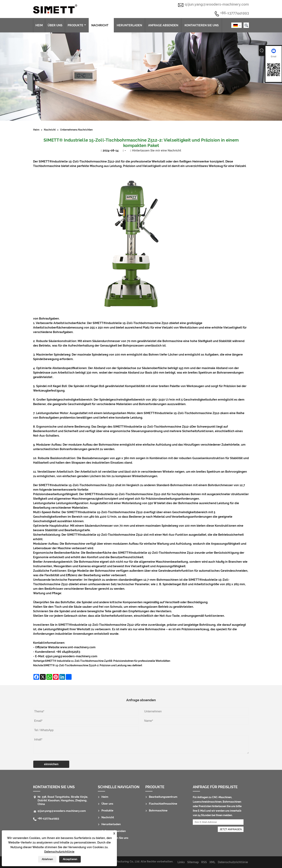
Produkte (77, 25)
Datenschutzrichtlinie (59, 852)
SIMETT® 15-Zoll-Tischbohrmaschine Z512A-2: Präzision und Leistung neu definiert (93, 665)
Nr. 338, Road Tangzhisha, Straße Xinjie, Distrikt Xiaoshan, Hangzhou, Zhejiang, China (63, 800)
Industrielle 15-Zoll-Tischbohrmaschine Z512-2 (84, 161)
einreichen (51, 764)
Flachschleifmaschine (163, 804)
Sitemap (193, 862)
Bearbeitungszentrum (163, 797)
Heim (39, 25)
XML (212, 862)
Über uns (55, 25)
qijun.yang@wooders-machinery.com (217, 4)
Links (181, 862)
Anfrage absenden (163, 25)
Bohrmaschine (158, 811)
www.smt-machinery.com (78, 647)
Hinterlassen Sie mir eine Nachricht (157, 150)
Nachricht (101, 25)
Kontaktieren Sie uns (202, 25)
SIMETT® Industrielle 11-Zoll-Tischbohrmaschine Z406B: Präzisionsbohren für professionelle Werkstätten (108, 661)
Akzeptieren (70, 859)
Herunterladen (129, 25)
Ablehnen (47, 859)
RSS (204, 862)
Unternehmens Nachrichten (76, 130)
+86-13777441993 (235, 13)
